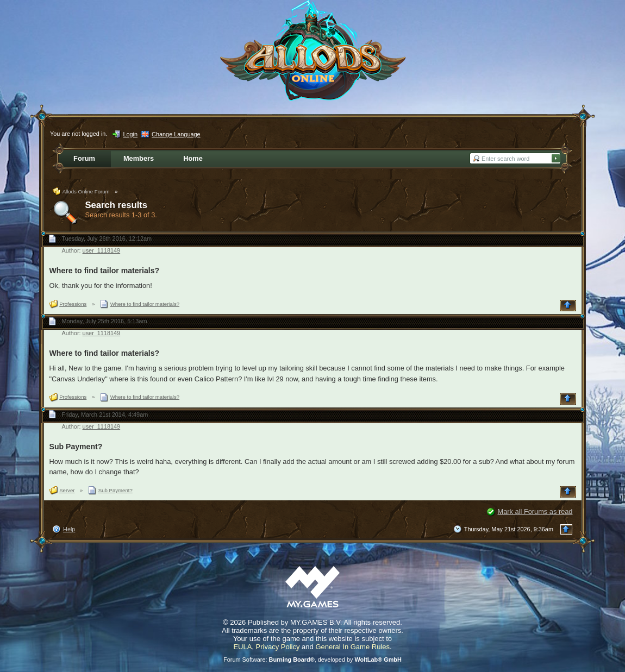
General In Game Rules (352, 647)
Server (67, 490)
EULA (242, 647)
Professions (73, 304)
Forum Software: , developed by (312, 660)
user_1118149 (102, 250)
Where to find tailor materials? (105, 271)
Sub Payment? (76, 447)
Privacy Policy (278, 647)
